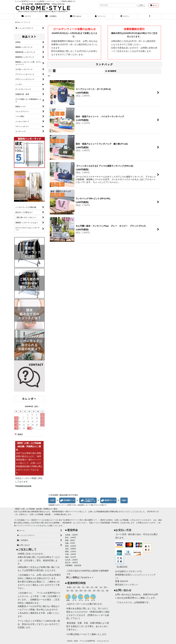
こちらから (23, 613)
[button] (150, 16)
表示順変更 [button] (111, 71)
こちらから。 (136, 595)
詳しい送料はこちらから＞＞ (80, 577)
